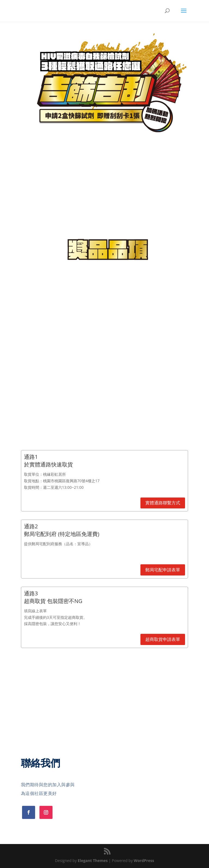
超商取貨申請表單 (163, 639)
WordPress (144, 861)
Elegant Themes (93, 861)
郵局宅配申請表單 (163, 570)
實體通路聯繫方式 (163, 503)
